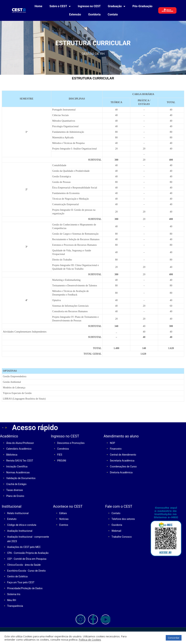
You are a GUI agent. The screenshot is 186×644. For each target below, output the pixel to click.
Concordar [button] (174, 638)
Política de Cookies (90, 640)
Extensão (75, 14)
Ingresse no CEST (89, 6)
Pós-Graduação (142, 6)
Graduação (117, 6)
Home (38, 6)
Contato (113, 14)
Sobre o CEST (60, 6)
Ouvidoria (94, 14)
